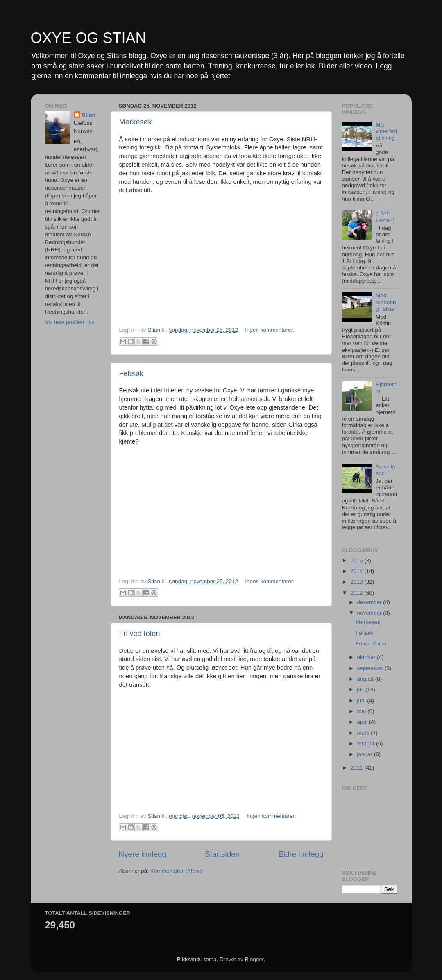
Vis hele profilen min (70, 322)
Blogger (254, 959)
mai (363, 711)
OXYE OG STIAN (88, 38)
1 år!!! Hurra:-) (385, 217)
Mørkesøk (136, 122)
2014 (357, 571)
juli (361, 689)
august (366, 679)
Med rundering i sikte (386, 302)
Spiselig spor (385, 470)
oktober (367, 657)
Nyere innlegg (143, 854)
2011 (357, 768)
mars (364, 733)
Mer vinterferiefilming (386, 131)
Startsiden (222, 854)
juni (362, 700)
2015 (357, 560)
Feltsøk (131, 373)
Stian (89, 115)
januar (366, 754)
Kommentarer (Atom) (176, 871)
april (363, 722)
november (370, 613)
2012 (357, 593)
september (371, 668)
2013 (357, 582)
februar (367, 743)
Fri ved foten (140, 634)
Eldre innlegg (301, 854)
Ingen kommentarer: (270, 330)
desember (370, 602)
